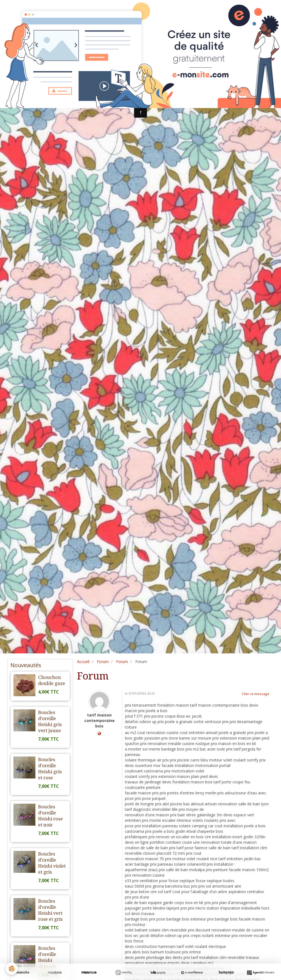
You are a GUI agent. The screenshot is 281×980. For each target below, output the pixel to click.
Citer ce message (255, 694)
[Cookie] (12, 969)
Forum (103, 662)
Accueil (83, 662)
